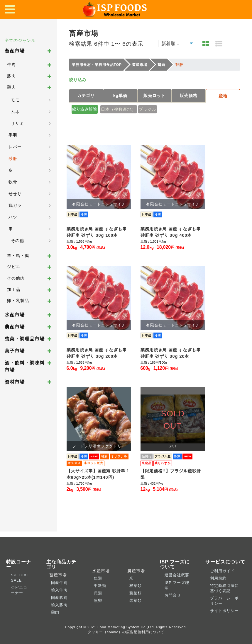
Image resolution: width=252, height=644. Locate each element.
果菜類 (136, 600)
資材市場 (15, 382)
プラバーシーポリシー (224, 601)
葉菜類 (136, 593)
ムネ (15, 112)
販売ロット (154, 96)
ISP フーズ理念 (177, 585)
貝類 (98, 593)
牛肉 (11, 64)
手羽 (13, 135)
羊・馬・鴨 (18, 255)
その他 (17, 241)
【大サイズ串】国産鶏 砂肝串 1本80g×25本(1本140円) (98, 474)
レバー (15, 147)
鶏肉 (11, 87)
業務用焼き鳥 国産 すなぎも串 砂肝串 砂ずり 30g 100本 (97, 232)
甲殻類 (100, 586)
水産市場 (15, 315)
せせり (15, 194)
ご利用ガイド (222, 571)
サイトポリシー (224, 611)
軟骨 (13, 182)
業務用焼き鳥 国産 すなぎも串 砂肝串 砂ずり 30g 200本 (97, 353)
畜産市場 (15, 51)
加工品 (14, 289)
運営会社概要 (177, 575)
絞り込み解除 (84, 109)
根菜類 (136, 586)
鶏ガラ (15, 205)
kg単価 (120, 96)
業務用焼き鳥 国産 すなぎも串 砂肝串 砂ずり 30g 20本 (171, 353)
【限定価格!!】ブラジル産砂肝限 (171, 474)
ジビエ (14, 267)
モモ (15, 100)
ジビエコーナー (19, 590)
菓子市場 (15, 351)
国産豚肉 (59, 598)
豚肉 (11, 76)
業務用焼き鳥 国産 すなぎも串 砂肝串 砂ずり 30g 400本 (171, 232)
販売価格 (189, 96)
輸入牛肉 (59, 590)
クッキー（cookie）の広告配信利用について (126, 632)
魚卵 (98, 600)
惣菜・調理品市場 (25, 339)
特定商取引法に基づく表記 (224, 588)
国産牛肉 (59, 583)
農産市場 (15, 327)
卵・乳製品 (18, 301)
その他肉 (16, 278)
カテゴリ (86, 96)
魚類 (98, 578)
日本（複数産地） (119, 109)
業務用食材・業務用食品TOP (97, 65)
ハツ (13, 217)
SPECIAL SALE (20, 577)
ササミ (17, 123)
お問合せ (173, 595)
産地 (223, 96)
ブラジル (148, 109)
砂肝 (13, 159)
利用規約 (218, 578)
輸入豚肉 (59, 605)
